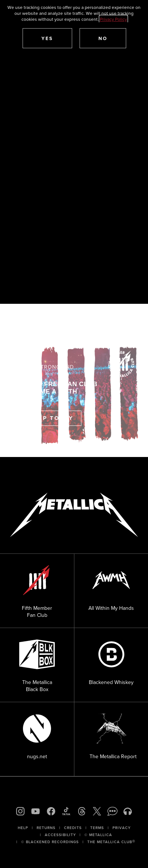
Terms (97, 828)
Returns (46, 828)
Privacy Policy (113, 19)
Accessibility (60, 835)
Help (23, 828)
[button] (47, 38)
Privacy (122, 828)
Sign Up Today (46, 418)
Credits (73, 828)
